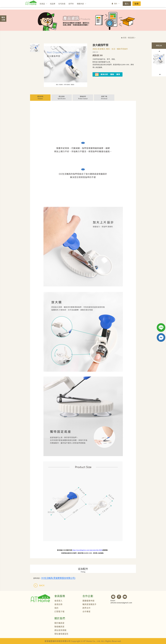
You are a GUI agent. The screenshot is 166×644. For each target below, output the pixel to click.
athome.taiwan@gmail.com (121, 602)
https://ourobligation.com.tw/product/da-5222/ (87, 550)
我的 (116, 4)
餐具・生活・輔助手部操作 (117, 49)
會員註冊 (58, 604)
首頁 (125, 38)
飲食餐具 (101, 49)
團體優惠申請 (88, 601)
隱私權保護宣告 (61, 634)
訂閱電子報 (59, 611)
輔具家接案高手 (89, 604)
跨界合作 (86, 608)
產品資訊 (131, 38)
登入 (127, 4)
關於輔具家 (59, 623)
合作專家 (86, 611)
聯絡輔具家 (59, 626)
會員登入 (58, 601)
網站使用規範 (60, 630)
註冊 (137, 4)
